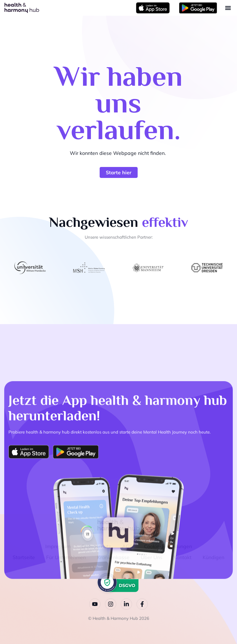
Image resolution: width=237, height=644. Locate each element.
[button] (228, 8)
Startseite (24, 557)
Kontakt (183, 557)
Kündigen (213, 557)
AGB (128, 546)
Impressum (58, 546)
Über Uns (152, 557)
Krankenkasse (113, 557)
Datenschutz (96, 546)
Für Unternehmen (66, 557)
